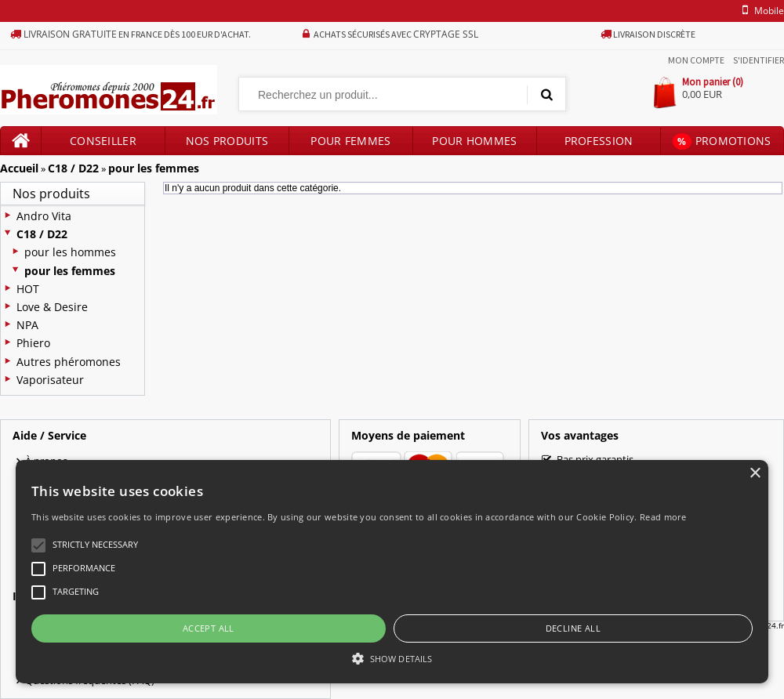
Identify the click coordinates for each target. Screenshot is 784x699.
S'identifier (759, 60)
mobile (760, 11)
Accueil (19, 168)
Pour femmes (350, 141)
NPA (27, 325)
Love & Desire (52, 307)
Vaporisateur (50, 380)
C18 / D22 (73, 168)
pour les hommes (70, 252)
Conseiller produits (103, 144)
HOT (28, 289)
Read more (663, 517)
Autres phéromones (69, 362)
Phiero (33, 343)
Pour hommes (474, 141)
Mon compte (696, 60)
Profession (599, 141)
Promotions (722, 141)
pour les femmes (154, 168)
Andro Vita (44, 216)
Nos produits (227, 141)
